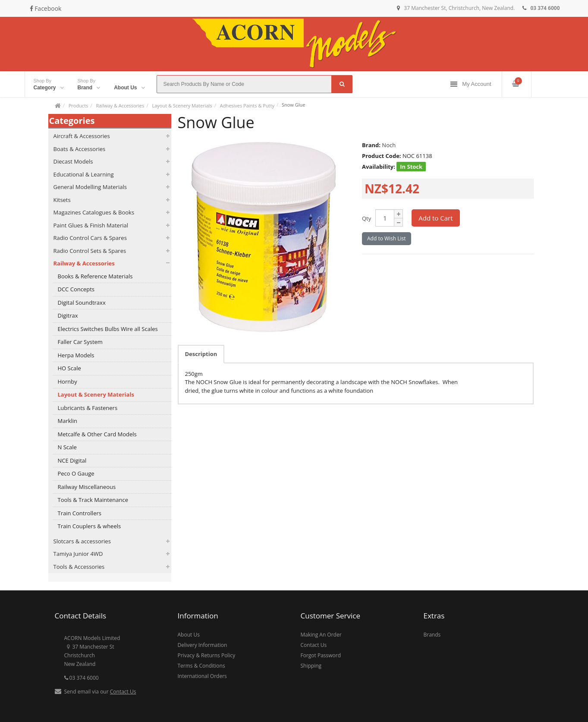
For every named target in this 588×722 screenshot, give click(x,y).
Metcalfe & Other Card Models (97, 434)
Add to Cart (435, 218)
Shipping (311, 666)
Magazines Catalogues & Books (94, 212)
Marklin (68, 421)
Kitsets (62, 200)
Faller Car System (80, 342)
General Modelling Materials (90, 187)
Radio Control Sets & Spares (90, 251)
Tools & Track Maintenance (93, 500)
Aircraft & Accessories (82, 136)
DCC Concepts (76, 289)
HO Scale (69, 368)
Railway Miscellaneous (87, 487)
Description (201, 354)
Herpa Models (76, 355)
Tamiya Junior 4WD (78, 554)
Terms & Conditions (201, 666)
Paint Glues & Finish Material (91, 225)
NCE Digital (72, 460)
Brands (432, 635)
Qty (366, 218)
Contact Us (123, 692)
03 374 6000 (82, 678)
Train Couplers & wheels (90, 526)
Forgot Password (321, 655)
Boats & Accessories (80, 149)
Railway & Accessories (120, 106)
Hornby (68, 381)
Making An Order (321, 635)
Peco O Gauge (76, 473)
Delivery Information (203, 645)
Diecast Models (73, 161)
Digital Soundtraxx (82, 303)
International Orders (202, 676)
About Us (189, 635)
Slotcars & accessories (82, 541)
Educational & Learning (84, 174)
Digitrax (68, 315)
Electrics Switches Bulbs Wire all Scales (108, 329)
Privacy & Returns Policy (207, 655)
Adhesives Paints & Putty (247, 106)
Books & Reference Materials (95, 276)
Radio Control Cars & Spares (90, 238)
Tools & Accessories (79, 567)
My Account (471, 84)
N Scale (67, 447)
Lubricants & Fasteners (88, 408)
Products (79, 106)
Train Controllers (80, 513)
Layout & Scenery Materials (182, 106)
